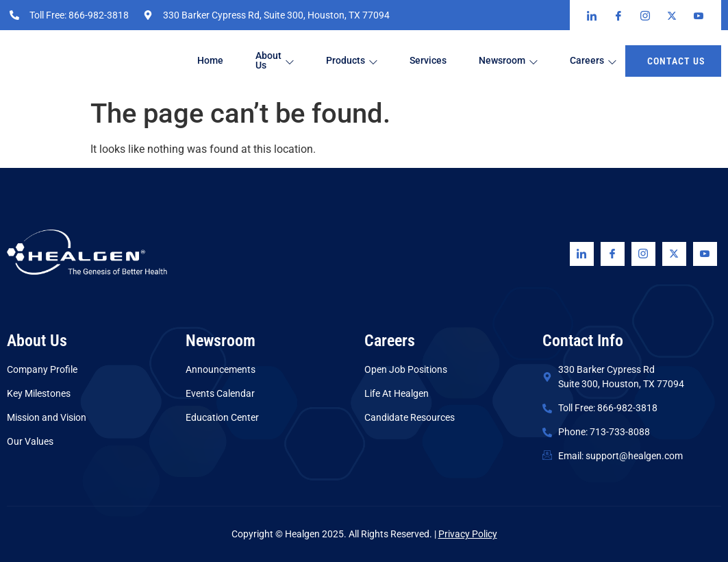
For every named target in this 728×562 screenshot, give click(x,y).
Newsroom (520, 61)
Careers (608, 61)
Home (212, 61)
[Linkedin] (582, 254)
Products (359, 61)
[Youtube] (705, 254)
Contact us (676, 61)
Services (438, 61)
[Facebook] (613, 254)
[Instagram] (643, 254)
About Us (279, 61)
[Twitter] (674, 254)
